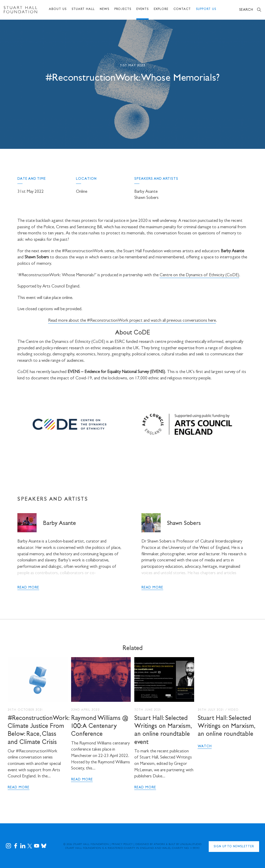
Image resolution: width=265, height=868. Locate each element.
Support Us (206, 9)
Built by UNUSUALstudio (185, 845)
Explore (161, 9)
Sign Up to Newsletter (234, 847)
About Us (58, 9)
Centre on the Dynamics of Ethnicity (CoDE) (199, 275)
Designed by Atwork (150, 845)
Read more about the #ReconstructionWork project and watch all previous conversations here (132, 321)
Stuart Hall (83, 9)
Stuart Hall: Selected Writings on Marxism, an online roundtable (226, 727)
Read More (19, 788)
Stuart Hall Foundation (91, 845)
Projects (123, 9)
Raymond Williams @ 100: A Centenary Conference (100, 727)
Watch (205, 746)
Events (142, 9)
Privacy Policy (122, 845)
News (104, 9)
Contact (182, 9)
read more (28, 588)
